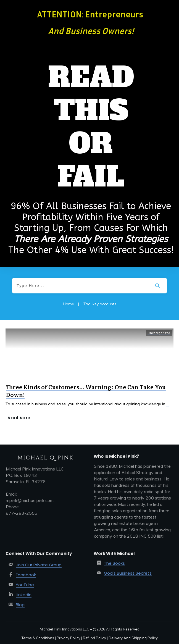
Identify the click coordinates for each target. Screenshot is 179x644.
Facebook (26, 575)
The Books (114, 563)
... (168, 404)
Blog (20, 605)
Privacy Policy (69, 638)
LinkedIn (24, 595)
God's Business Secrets (128, 573)
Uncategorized (159, 333)
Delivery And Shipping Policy (133, 638)
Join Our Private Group (39, 565)
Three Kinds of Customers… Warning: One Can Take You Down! (86, 391)
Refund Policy (94, 638)
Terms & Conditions (38, 638)
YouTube (25, 585)
